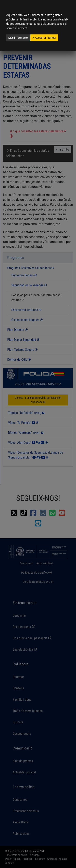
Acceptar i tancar (44, 38)
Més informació (18, 38)
